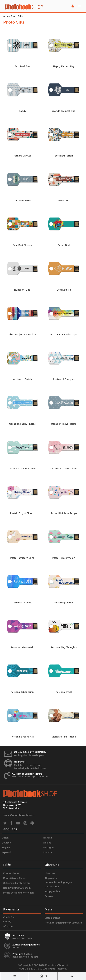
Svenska (48, 852)
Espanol (6, 852)
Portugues (49, 847)
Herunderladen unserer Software (63, 923)
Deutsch (6, 843)
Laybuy (7, 922)
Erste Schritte (52, 918)
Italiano (47, 843)
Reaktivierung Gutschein (17, 888)
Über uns (50, 873)
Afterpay (8, 926)
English (6, 847)
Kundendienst (11, 873)
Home (5, 16)
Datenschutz (52, 887)
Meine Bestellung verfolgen (18, 893)
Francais (48, 838)
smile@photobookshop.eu (29, 755)
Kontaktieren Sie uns (15, 878)
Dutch (5, 838)
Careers (49, 896)
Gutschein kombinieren (16, 883)
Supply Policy (52, 891)
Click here (20, 765)
